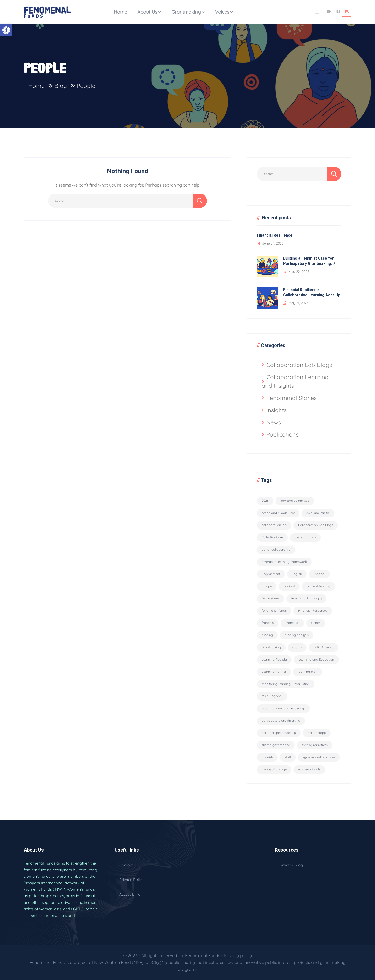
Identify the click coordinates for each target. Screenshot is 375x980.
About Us (147, 12)
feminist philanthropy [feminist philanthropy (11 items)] (306, 598)
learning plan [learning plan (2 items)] (308, 672)
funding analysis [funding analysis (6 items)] (297, 635)
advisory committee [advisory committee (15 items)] (295, 501)
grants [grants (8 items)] (297, 647)
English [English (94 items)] (297, 574)
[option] (329, 12)
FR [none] (347, 11)
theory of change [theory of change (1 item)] (274, 769)
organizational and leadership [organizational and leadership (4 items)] (283, 708)
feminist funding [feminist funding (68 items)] (318, 586)
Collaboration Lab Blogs (299, 365)
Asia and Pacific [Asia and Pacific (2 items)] (318, 513)
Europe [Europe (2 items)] (267, 586)
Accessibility (130, 894)
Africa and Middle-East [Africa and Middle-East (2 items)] (278, 513)
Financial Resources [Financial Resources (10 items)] (313, 610)
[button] (6, 30)
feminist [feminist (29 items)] (289, 586)
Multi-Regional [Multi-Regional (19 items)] (272, 696)
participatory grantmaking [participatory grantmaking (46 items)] (281, 720)
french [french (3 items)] (316, 623)
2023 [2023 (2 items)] (265, 501)
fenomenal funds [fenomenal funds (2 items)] (274, 610)
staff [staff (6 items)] (288, 757)
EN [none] (329, 11)
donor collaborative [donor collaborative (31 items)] (276, 549)
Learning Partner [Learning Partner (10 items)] (274, 672)
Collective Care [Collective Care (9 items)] (272, 537)
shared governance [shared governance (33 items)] (276, 745)
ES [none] (338, 11)
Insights (276, 410)
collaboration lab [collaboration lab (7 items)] (274, 525)
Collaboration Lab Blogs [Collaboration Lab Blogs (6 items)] (316, 525)
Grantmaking (186, 12)
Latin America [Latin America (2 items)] (324, 647)
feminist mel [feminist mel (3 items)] (270, 598)
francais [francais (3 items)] (268, 623)
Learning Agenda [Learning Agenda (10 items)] (274, 659)
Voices (222, 12)
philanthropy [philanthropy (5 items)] (317, 733)
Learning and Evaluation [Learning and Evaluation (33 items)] (316, 659)
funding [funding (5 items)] (267, 635)
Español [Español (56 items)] (319, 574)
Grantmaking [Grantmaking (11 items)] (271, 647)
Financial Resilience (275, 235)
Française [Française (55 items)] (292, 623)
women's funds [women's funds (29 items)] (309, 769)
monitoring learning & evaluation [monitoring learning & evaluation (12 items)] (286, 684)
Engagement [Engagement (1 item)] (271, 574)
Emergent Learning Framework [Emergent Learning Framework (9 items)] (284, 562)
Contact (126, 865)
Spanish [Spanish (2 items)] (267, 757)
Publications (282, 434)
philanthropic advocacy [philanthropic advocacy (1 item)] (279, 733)
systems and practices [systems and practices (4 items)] (319, 757)
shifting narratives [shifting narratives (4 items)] (315, 745)
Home (120, 12)
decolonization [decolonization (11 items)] (305, 537)
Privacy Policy (132, 880)
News (274, 422)
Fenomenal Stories (292, 398)
